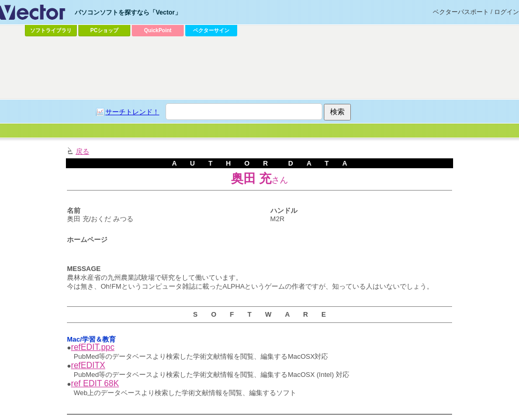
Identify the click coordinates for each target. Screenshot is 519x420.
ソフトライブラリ (51, 30)
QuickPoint (158, 30)
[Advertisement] (239, 117)
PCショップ (104, 30)
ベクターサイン (211, 30)
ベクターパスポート (461, 12)
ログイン (507, 12)
